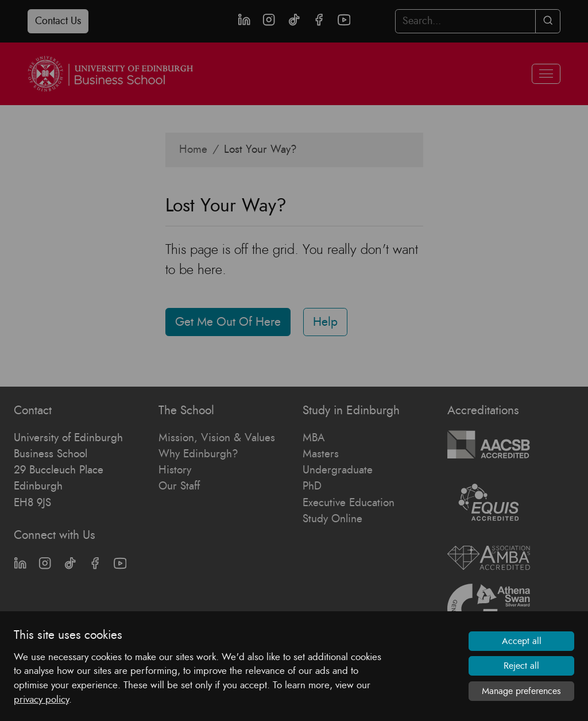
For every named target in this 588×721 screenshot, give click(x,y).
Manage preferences (521, 691)
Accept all (522, 641)
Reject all (521, 666)
